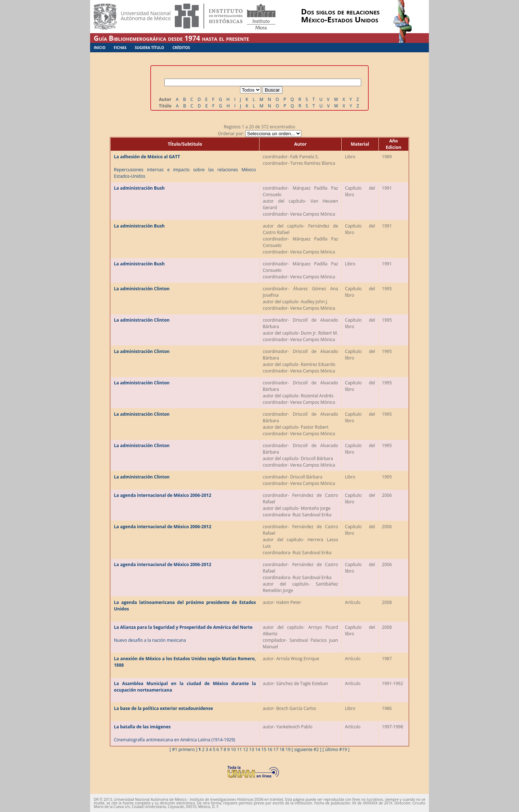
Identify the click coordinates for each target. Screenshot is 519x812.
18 (282, 749)
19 (288, 749)
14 (258, 749)
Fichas (120, 48)
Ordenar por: (259, 134)
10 (234, 749)
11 (239, 749)
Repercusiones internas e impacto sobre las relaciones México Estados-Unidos (185, 166)
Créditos (181, 48)
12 (245, 749)
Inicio (99, 48)
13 (252, 749)
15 (264, 749)
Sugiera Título (149, 48)
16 (270, 749)
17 (276, 749)
